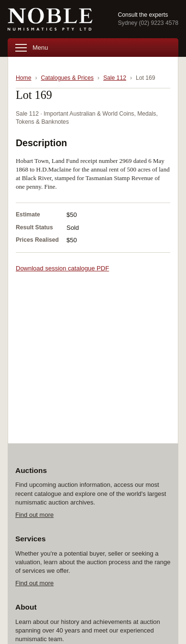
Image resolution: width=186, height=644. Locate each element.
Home (23, 78)
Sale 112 (115, 78)
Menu (32, 48)
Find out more (34, 515)
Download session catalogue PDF (62, 268)
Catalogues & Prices (67, 78)
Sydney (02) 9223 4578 (148, 23)
